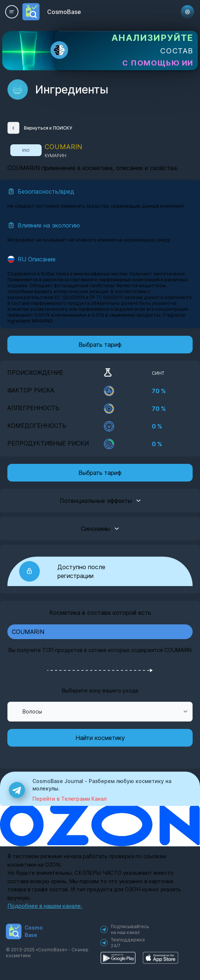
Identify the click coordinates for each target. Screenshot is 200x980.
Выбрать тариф (100, 345)
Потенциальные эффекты (100, 501)
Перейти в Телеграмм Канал (69, 799)
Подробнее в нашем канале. (45, 906)
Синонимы (100, 529)
